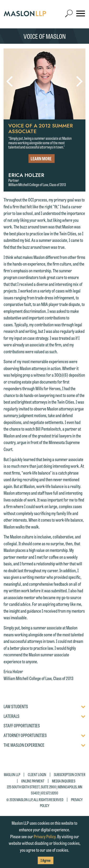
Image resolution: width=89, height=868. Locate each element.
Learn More (41, 158)
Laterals (12, 716)
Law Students (16, 707)
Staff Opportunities (22, 726)
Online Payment (33, 781)
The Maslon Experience (24, 745)
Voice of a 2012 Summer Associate (41, 129)
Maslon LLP (12, 774)
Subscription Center (70, 774)
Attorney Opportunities (25, 735)
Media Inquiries (64, 781)
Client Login (37, 774)
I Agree (46, 860)
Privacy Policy (45, 836)
